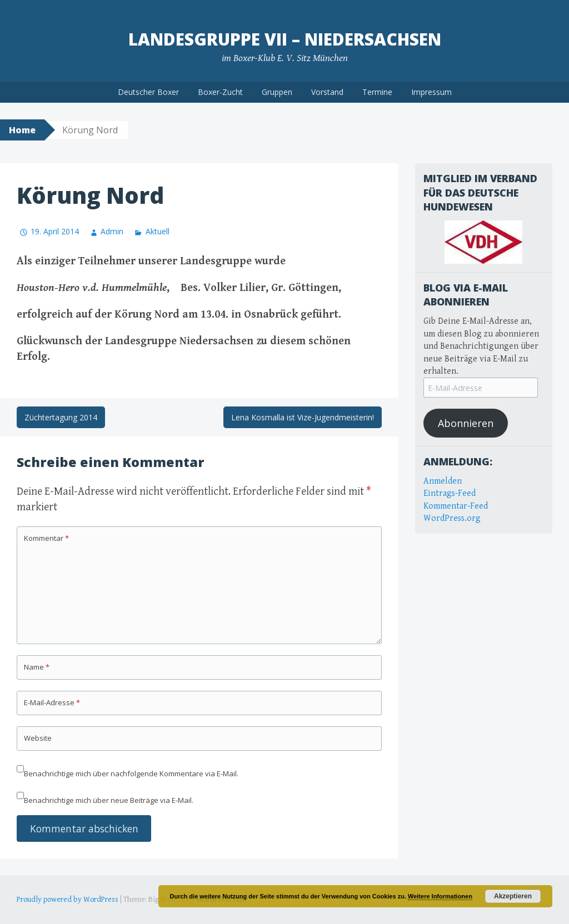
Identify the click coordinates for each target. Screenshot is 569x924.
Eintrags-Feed (450, 493)
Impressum (431, 92)
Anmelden (443, 481)
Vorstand (327, 92)
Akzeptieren (513, 896)
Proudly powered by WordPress (68, 900)
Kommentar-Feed (456, 506)
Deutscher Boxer (148, 92)
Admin (112, 231)
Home (22, 130)
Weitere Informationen (440, 896)
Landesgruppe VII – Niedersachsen (285, 39)
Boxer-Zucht (220, 92)
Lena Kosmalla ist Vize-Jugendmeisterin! (303, 417)
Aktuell (158, 231)
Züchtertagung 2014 (61, 417)
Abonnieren (466, 423)
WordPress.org (452, 518)
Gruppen (277, 92)
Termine (377, 92)
